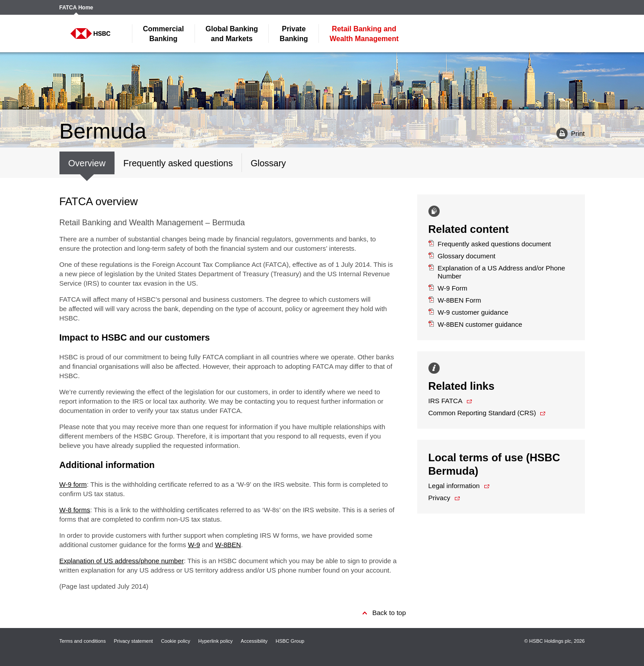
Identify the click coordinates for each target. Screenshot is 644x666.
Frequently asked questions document (490, 244)
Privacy (439, 498)
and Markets (232, 34)
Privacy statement (133, 641)
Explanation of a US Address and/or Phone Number (497, 272)
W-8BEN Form (455, 300)
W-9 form (73, 484)
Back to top (389, 613)
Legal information (454, 486)
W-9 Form (448, 288)
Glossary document (462, 256)
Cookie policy (176, 641)
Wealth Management (364, 34)
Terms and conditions (83, 641)
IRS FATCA (445, 401)
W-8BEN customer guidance (475, 324)
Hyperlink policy (215, 641)
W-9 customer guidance (468, 312)
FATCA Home (76, 8)
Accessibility (254, 641)
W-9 (194, 545)
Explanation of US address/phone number (122, 561)
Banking (164, 34)
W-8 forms (75, 510)
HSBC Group (290, 641)
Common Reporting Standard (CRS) (482, 413)
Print (567, 133)
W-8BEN (228, 545)
